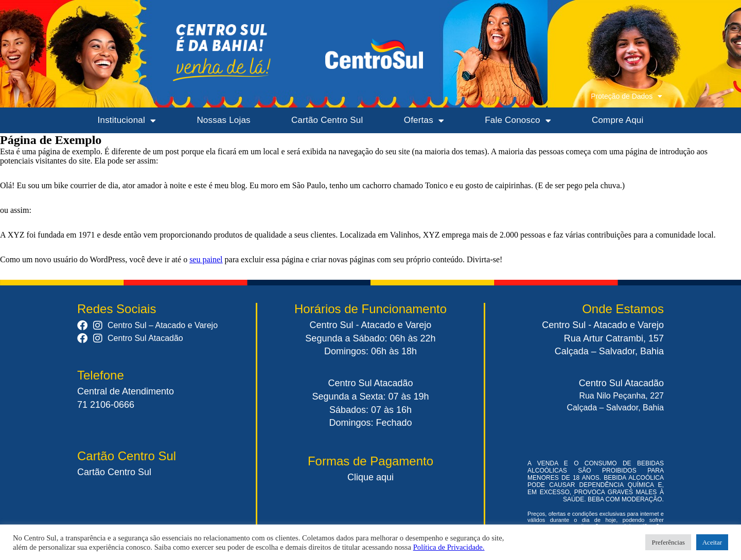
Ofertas (424, 121)
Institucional (127, 121)
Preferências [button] (668, 542)
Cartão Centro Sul (327, 120)
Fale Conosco (518, 121)
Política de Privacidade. (449, 547)
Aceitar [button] (712, 542)
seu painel (206, 259)
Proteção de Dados (627, 96)
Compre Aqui (617, 120)
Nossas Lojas (223, 120)
